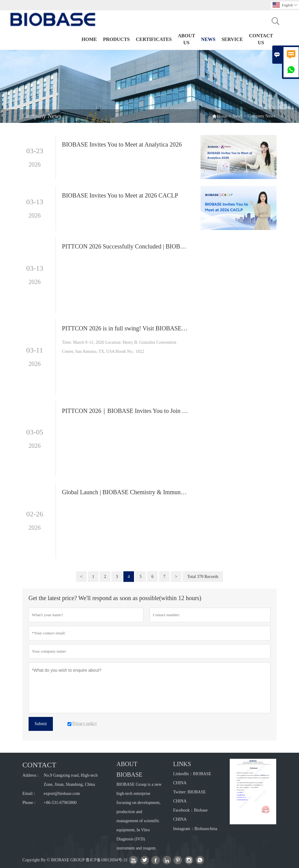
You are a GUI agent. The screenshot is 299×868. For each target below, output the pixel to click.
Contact (39, 765)
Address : (31, 775)
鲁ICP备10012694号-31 (107, 860)
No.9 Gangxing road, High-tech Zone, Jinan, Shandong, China (71, 780)
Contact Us (261, 39)
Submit (41, 724)
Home (89, 39)
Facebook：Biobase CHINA (191, 815)
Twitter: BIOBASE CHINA (190, 797)
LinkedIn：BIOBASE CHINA (192, 778)
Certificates (154, 39)
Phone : (29, 803)
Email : (29, 794)
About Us (186, 39)
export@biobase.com (62, 794)
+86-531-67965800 (60, 803)
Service (232, 39)
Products (116, 39)
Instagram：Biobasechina (195, 829)
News (208, 39)
